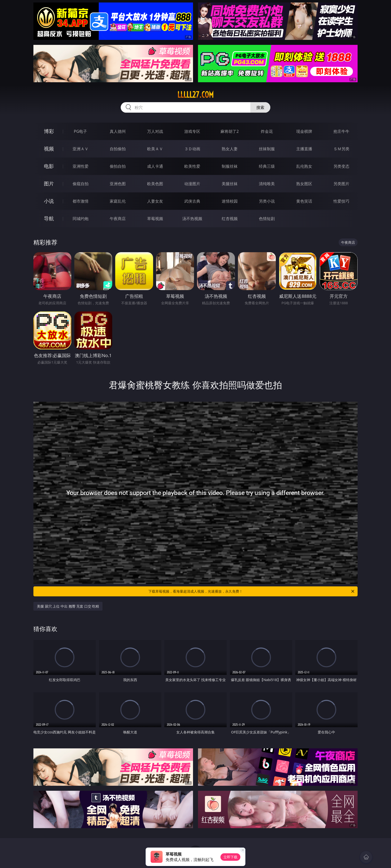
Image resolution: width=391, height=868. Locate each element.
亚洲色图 (118, 184)
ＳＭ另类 (341, 149)
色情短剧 (267, 219)
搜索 (260, 107)
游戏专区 (192, 131)
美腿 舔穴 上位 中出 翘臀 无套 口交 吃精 (68, 606)
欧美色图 (155, 184)
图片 (49, 184)
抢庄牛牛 (341, 131)
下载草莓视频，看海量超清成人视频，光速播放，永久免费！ (252, 591)
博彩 (49, 131)
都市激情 (81, 201)
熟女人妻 (230, 149)
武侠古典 (192, 201)
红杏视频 (230, 219)
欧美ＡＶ (155, 149)
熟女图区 (304, 184)
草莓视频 (155, 219)
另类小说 (267, 201)
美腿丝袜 (230, 184)
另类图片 (341, 184)
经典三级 (267, 166)
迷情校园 (230, 201)
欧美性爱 (192, 166)
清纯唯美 (267, 184)
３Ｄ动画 (192, 149)
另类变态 (341, 166)
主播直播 (304, 149)
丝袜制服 (267, 149)
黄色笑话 (304, 201)
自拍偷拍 (118, 149)
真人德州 (118, 131)
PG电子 (80, 131)
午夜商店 (118, 219)
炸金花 (267, 131)
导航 (49, 218)
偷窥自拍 (81, 184)
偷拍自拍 (118, 166)
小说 (49, 201)
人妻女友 (155, 201)
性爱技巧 (341, 201)
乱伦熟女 (304, 166)
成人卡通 (155, 166)
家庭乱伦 (118, 201)
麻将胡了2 (230, 131)
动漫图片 (192, 184)
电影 (49, 166)
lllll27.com (195, 95)
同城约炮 (81, 219)
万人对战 (155, 131)
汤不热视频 (192, 219)
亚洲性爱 (81, 166)
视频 (49, 149)
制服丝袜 (230, 166)
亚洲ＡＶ (81, 149)
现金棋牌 (304, 131)
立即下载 (230, 857)
